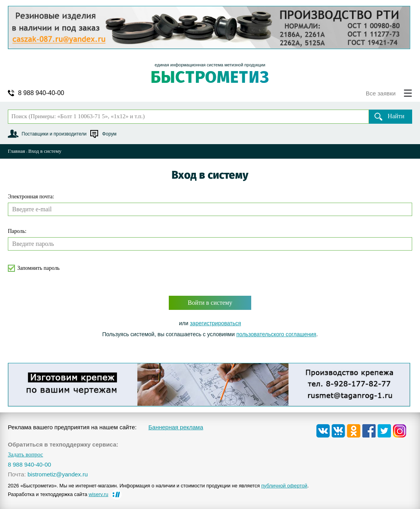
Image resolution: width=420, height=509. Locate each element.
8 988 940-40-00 (41, 93)
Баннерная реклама (176, 427)
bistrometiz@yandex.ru (58, 474)
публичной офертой (284, 486)
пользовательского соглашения (276, 334)
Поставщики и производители (54, 134)
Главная (16, 151)
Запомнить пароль (38, 268)
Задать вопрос (26, 455)
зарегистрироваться (215, 323)
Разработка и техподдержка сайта (58, 494)
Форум (109, 134)
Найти (396, 116)
